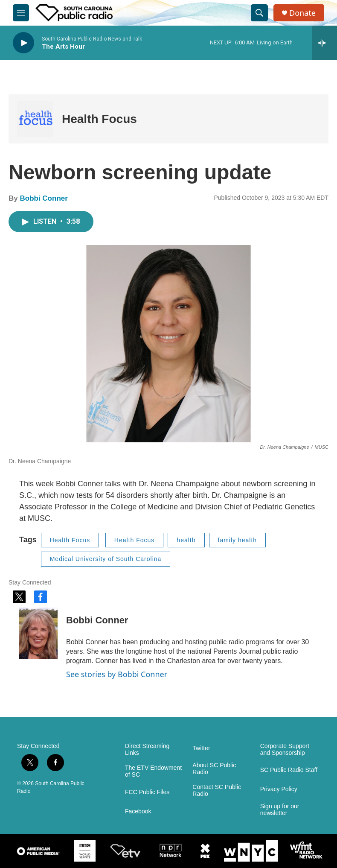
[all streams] (324, 43)
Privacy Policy (279, 789)
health (186, 540)
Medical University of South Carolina (106, 559)
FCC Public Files (147, 792)
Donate (302, 13)
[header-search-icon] (259, 13)
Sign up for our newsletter (280, 810)
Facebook (138, 811)
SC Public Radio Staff (289, 770)
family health (238, 540)
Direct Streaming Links (147, 750)
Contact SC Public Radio (217, 791)
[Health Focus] (35, 119)
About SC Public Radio (214, 769)
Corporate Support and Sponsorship (285, 750)
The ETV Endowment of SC (153, 771)
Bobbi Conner (44, 198)
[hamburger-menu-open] (21, 13)
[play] (23, 43)
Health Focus (99, 119)
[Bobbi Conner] (38, 633)
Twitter (201, 748)
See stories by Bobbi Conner (117, 674)
